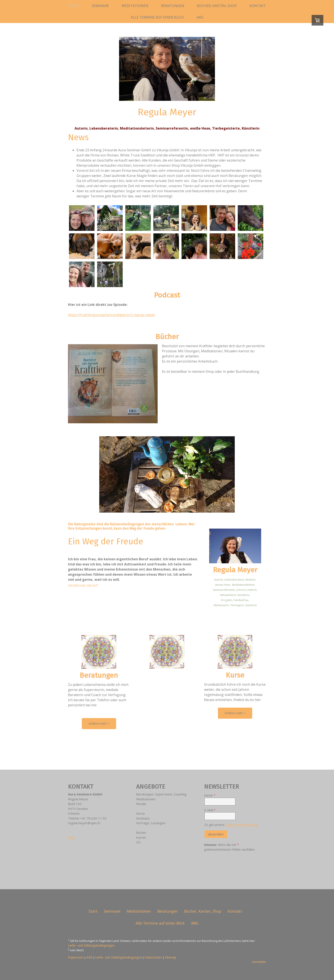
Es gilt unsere (231, 825)
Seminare (100, 6)
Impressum (76, 957)
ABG (200, 17)
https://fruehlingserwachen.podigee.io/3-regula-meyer (112, 315)
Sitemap (171, 957)
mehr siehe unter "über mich (83, 585)
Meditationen (135, 6)
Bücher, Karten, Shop (217, 6)
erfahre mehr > (99, 723)
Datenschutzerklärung (241, 825)
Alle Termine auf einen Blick (157, 17)
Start (74, 6)
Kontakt (258, 6)
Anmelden (259, 962)
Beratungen (173, 6)
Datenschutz (153, 957)
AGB (89, 957)
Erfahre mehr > (235, 713)
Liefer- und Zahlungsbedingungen (91, 945)
